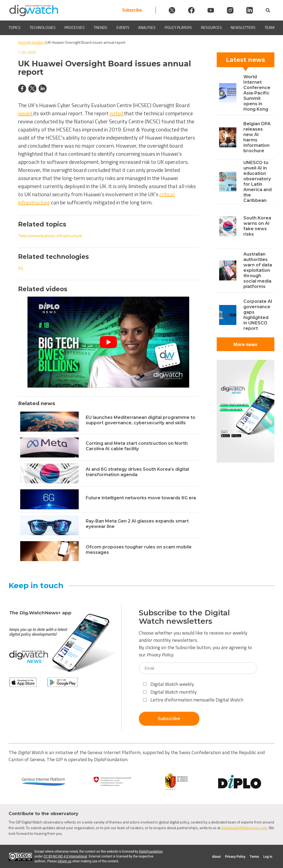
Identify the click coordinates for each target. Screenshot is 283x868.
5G (21, 268)
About (216, 857)
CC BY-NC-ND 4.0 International (65, 856)
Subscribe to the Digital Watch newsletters (184, 617)
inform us (65, 861)
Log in (268, 857)
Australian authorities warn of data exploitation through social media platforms (258, 270)
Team (270, 28)
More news (245, 344)
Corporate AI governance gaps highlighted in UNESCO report (258, 315)
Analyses (147, 28)
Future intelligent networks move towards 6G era (141, 498)
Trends (101, 28)
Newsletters (243, 28)
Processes (75, 28)
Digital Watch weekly (169, 684)
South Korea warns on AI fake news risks (257, 226)
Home (23, 42)
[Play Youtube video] (108, 342)
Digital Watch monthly (170, 692)
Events (123, 28)
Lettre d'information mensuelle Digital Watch (193, 700)
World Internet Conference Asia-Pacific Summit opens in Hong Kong (257, 93)
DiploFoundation (151, 852)
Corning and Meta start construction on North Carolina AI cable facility (137, 446)
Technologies (43, 28)
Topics (15, 28)
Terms (254, 857)
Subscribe (132, 10)
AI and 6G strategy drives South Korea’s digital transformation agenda (137, 472)
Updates (37, 42)
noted (117, 113)
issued (26, 113)
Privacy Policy (160, 655)
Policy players (178, 28)
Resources (211, 28)
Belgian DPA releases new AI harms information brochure (257, 137)
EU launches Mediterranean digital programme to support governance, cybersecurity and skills (141, 420)
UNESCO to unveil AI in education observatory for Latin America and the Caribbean (258, 182)
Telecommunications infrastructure (50, 236)
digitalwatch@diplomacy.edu (244, 828)
